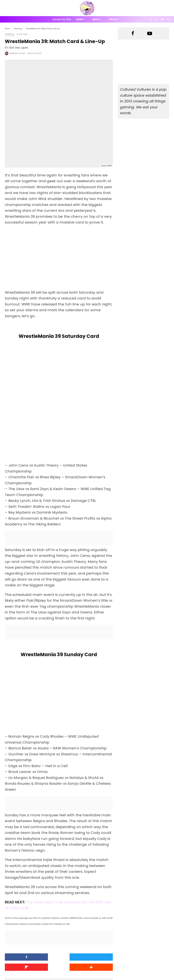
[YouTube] (162, 19)
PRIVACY (39, 972)
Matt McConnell (17, 53)
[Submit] (22, 874)
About (96, 19)
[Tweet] (59, 864)
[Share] (22, 864)
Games (80, 19)
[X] (156, 19)
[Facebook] (151, 19)
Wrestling (9, 34)
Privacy (114, 19)
